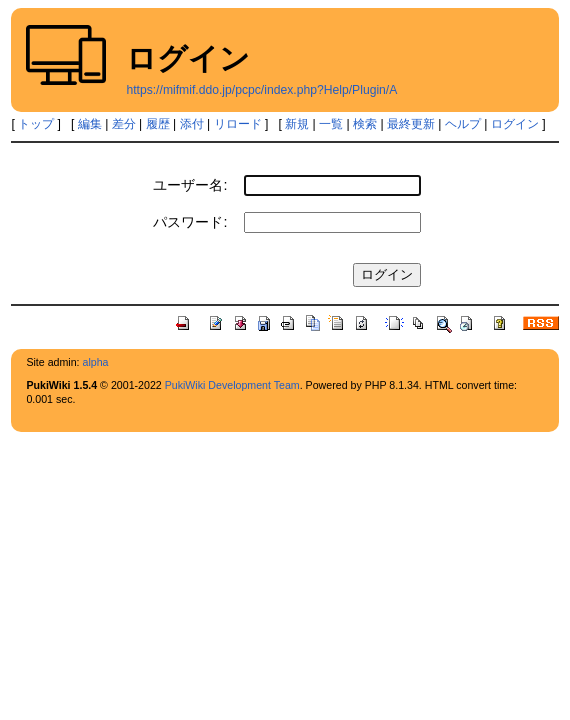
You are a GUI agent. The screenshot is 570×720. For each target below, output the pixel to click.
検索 (365, 124)
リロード (238, 124)
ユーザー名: (190, 185)
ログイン (515, 124)
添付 (192, 124)
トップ (36, 124)
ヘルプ (463, 124)
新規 (297, 124)
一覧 (331, 124)
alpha (96, 362)
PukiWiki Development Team (232, 385)
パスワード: (190, 222)
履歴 (158, 124)
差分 (124, 124)
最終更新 (411, 124)
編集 (90, 124)
